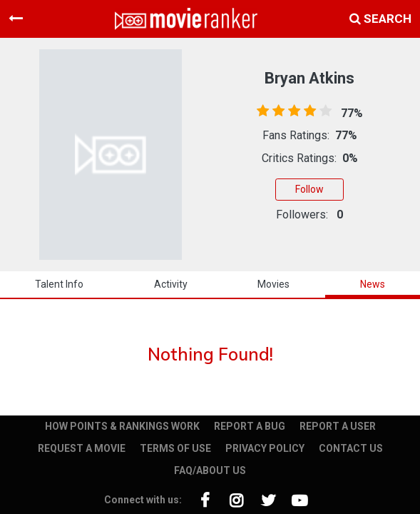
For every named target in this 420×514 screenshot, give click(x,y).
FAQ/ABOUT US (210, 470)
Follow (309, 189)
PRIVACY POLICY (265, 448)
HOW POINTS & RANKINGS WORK (122, 426)
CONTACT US (351, 448)
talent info (59, 284)
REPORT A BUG (250, 426)
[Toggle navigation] (16, 19)
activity (171, 284)
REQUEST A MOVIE (82, 448)
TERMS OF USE (175, 448)
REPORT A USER (338, 426)
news (373, 284)
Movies (273, 284)
